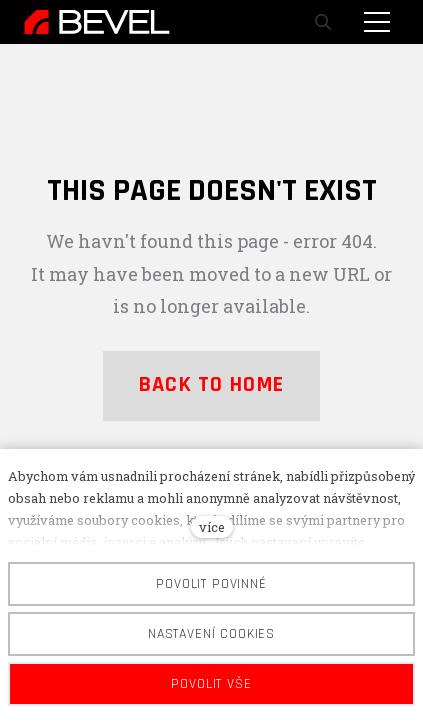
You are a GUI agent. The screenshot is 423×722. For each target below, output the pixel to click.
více (212, 527)
